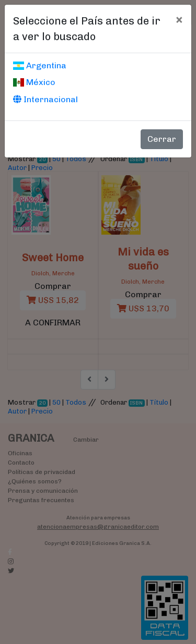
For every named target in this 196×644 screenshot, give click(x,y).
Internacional (45, 99)
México (34, 82)
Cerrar (162, 139)
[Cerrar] (179, 19)
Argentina (40, 65)
